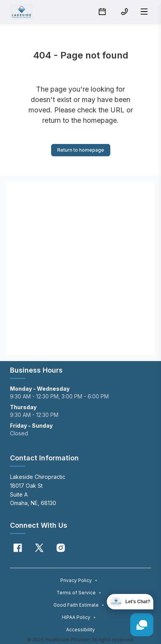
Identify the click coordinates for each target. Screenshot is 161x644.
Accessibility (80, 630)
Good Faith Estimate (79, 605)
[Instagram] (61, 548)
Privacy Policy (79, 580)
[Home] (22, 12)
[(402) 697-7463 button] (124, 12)
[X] (39, 548)
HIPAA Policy (79, 617)
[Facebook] (18, 548)
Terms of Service (79, 593)
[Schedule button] (102, 12)
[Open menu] (144, 12)
